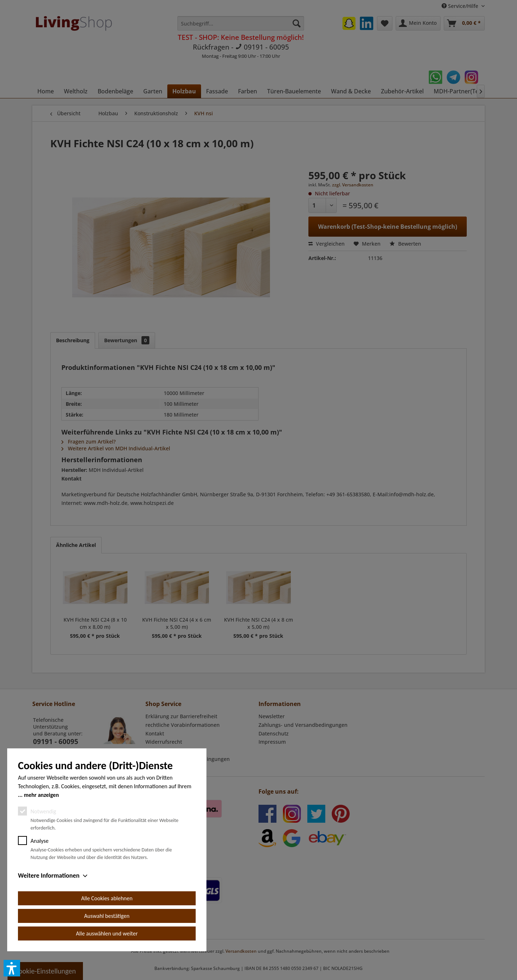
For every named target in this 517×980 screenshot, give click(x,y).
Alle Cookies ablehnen (107, 898)
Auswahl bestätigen (107, 916)
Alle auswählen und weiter (107, 933)
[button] (12, 968)
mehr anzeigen (41, 795)
